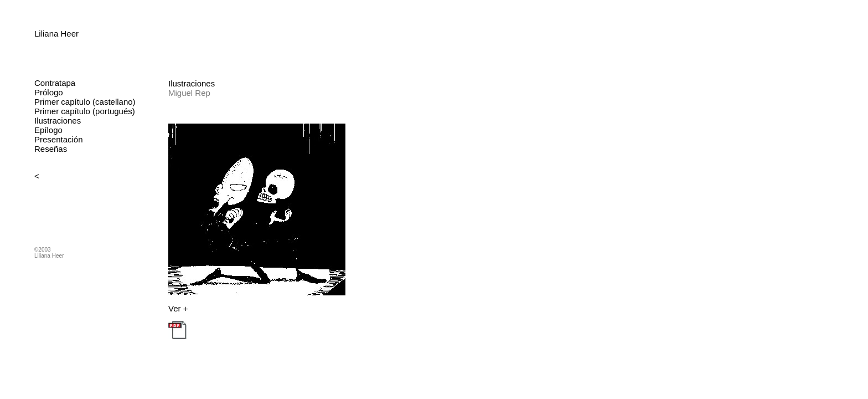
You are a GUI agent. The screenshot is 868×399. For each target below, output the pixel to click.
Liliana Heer (56, 34)
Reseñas (51, 149)
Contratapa (55, 83)
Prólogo (49, 92)
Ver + (178, 308)
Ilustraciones (58, 121)
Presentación (59, 139)
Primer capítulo (62, 102)
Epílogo (48, 130)
